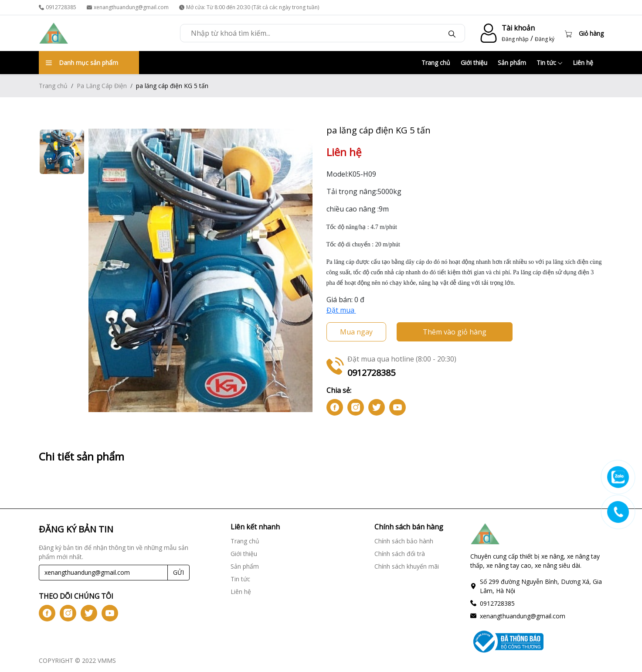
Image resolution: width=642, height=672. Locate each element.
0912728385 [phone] (58, 7)
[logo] (54, 33)
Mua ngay (356, 332)
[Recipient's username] (104, 573)
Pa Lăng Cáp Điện (102, 86)
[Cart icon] (584, 33)
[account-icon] (487, 33)
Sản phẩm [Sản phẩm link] (245, 566)
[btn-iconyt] (397, 407)
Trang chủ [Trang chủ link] (245, 541)
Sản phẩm (512, 63)
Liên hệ (583, 63)
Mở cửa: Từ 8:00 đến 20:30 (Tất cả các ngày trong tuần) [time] (249, 7)
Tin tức (549, 63)
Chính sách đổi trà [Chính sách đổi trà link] (400, 554)
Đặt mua (341, 310)
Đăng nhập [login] (515, 39)
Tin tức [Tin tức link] (240, 579)
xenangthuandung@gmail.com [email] (128, 7)
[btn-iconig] (356, 407)
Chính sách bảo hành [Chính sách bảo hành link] (404, 541)
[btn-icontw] (377, 407)
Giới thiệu (474, 63)
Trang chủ (436, 63)
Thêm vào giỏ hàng (455, 332)
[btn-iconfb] (335, 407)
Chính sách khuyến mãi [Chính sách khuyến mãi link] (407, 566)
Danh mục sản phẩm (82, 63)
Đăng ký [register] (545, 39)
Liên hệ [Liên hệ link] (241, 592)
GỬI (178, 572)
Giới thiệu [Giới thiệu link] (244, 554)
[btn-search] (452, 33)
